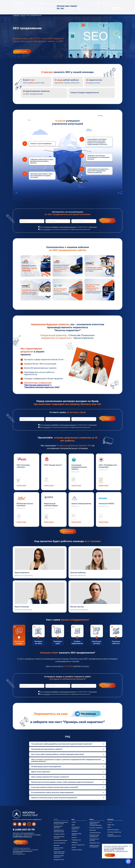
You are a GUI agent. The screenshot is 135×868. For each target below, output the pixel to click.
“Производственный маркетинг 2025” (42, 387)
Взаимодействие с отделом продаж (59, 852)
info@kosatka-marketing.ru (22, 837)
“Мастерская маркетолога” (37, 385)
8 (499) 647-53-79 (24, 830)
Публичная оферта (113, 830)
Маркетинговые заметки (77, 834)
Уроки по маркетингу (78, 845)
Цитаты (74, 847)
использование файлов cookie (114, 849)
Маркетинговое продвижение (94, 836)
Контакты (110, 819)
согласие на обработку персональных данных (60, 227)
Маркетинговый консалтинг (59, 856)
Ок (110, 855)
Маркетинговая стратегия (58, 849)
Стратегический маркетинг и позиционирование (95, 824)
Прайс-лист (111, 825)
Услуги (56, 819)
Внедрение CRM (59, 860)
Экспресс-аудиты (77, 850)
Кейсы (92, 819)
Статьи (74, 822)
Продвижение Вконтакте (58, 827)
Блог (73, 819)
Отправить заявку (107, 221)
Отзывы (110, 822)
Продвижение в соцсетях (94, 840)
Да (58, 8)
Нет (62, 8)
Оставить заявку (21, 52)
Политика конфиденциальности (23, 851)
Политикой (93, 227)
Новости (74, 838)
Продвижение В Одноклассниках (59, 831)
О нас (109, 827)
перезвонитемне (21, 842)
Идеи (73, 825)
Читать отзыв (21, 485)
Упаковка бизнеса (95, 833)
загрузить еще (68, 531)
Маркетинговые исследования (94, 846)
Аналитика (93, 830)
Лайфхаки (75, 831)
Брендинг (57, 845)
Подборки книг (76, 840)
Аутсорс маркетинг (60, 843)
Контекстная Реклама (60, 840)
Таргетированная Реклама (59, 837)
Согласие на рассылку (114, 832)
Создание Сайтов (59, 834)
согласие (47, 229)
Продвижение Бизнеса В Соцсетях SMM (61, 823)
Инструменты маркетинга (76, 828)
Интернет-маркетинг (96, 828)
